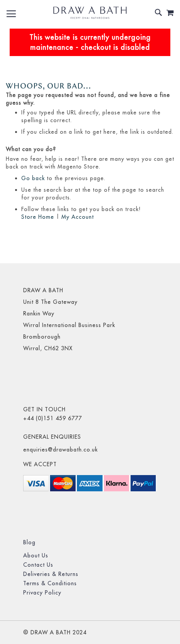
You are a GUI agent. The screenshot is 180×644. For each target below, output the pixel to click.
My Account (78, 217)
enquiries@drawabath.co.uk (60, 450)
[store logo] (90, 13)
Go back (33, 178)
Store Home (38, 217)
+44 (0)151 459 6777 (53, 418)
